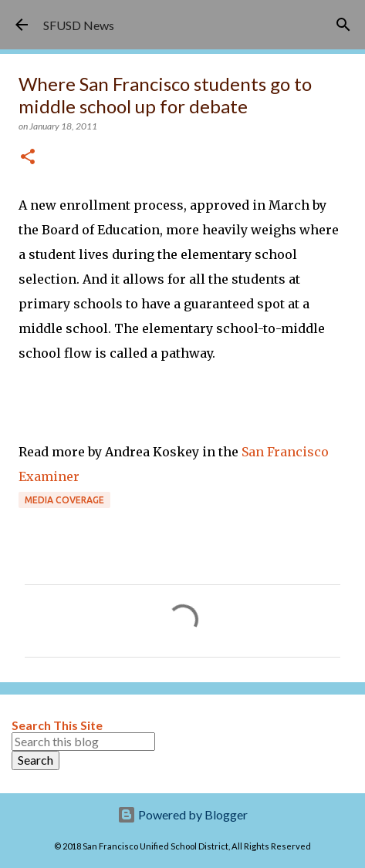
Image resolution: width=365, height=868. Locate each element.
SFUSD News (79, 25)
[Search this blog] (83, 742)
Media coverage (64, 500)
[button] (28, 158)
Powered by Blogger (182, 814)
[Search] (343, 25)
